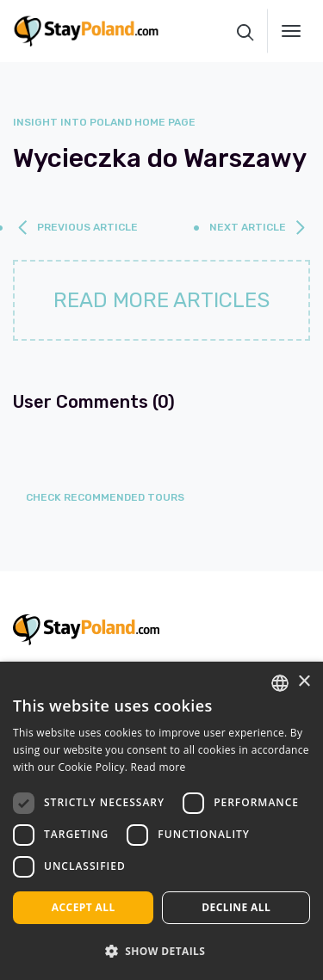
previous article (87, 227)
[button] (161, 951)
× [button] (304, 682)
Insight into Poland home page (104, 122)
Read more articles (161, 300)
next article (248, 227)
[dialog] (161, 821)
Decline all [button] (236, 907)
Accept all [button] (84, 907)
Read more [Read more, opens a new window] (158, 767)
